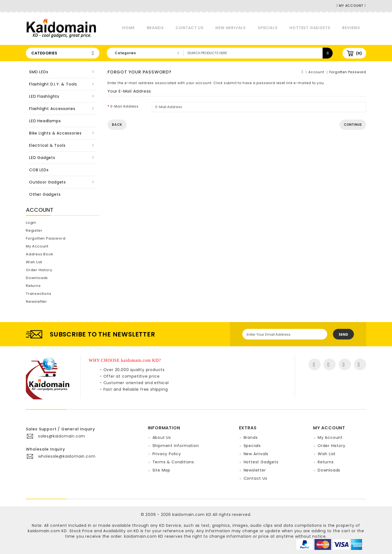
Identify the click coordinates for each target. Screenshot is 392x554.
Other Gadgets (45, 194)
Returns (33, 286)
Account (316, 72)
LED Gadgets (42, 158)
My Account (37, 246)
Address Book (40, 254)
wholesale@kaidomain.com (67, 456)
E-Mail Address (125, 106)
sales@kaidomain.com (62, 436)
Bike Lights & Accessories (55, 133)
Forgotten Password (46, 238)
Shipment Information (176, 446)
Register (34, 230)
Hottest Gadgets (310, 28)
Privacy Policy (167, 454)
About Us (162, 437)
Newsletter (36, 302)
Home (128, 28)
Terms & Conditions (173, 462)
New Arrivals (231, 28)
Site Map (161, 470)
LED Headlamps (45, 121)
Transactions (39, 294)
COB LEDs (39, 170)
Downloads (37, 278)
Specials (268, 28)
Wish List (34, 262)
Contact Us (189, 28)
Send (343, 334)
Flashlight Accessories (52, 109)
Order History (39, 270)
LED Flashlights (44, 96)
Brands (155, 28)
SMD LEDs (39, 72)
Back (117, 125)
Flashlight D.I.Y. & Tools (53, 84)
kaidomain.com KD (192, 515)
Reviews (351, 28)
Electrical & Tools (47, 145)
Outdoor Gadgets (48, 182)
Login (31, 223)
